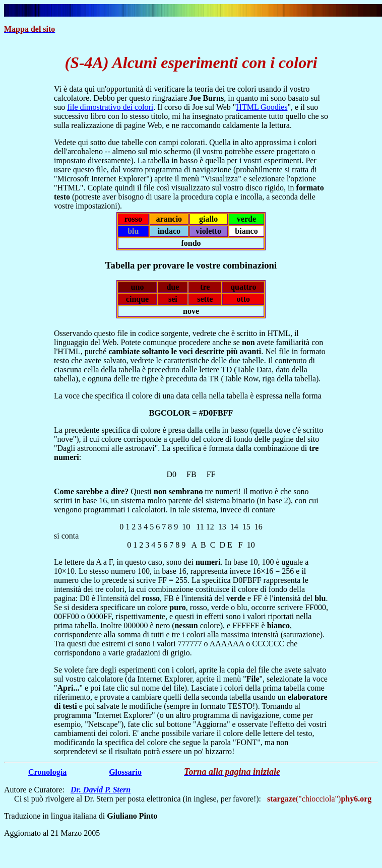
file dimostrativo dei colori (110, 107)
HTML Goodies (262, 107)
